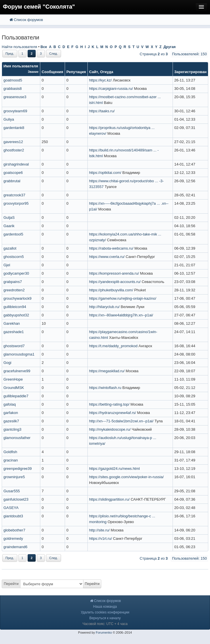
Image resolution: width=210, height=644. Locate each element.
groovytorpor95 (16, 203)
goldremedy (13, 538)
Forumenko (104, 632)
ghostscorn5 (14, 257)
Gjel (7, 265)
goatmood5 (13, 80)
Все (44, 47)
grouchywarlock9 (18, 298)
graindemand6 (15, 547)
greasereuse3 (15, 97)
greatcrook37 (14, 195)
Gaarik (9, 226)
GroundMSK (14, 388)
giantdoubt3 (13, 516)
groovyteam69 (15, 111)
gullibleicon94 (15, 307)
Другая (169, 47)
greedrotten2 (14, 290)
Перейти (11, 584)
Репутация (76, 72)
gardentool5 (13, 234)
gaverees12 (13, 142)
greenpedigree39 (18, 469)
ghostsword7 (14, 346)
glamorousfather (17, 438)
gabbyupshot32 (16, 315)
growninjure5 (14, 477)
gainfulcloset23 (16, 499)
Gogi (7, 363)
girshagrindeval (16, 164)
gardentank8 (14, 128)
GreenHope (13, 379)
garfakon (11, 413)
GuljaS (9, 217)
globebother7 (14, 530)
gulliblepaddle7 (16, 396)
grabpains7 (13, 282)
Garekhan (12, 323)
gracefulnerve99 (17, 371)
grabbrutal (12, 181)
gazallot (10, 248)
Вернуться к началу (105, 618)
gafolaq (10, 404)
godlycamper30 (16, 273)
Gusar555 (12, 491)
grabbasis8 (13, 89)
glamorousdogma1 (19, 354)
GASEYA (11, 508)
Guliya (9, 119)
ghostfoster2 (14, 150)
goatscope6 (13, 173)
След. (54, 54)
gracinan (11, 460)
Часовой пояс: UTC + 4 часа (105, 624)
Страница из (154, 54)
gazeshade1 (14, 332)
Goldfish (10, 452)
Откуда (107, 72)
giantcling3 (12, 429)
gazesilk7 (11, 421)
